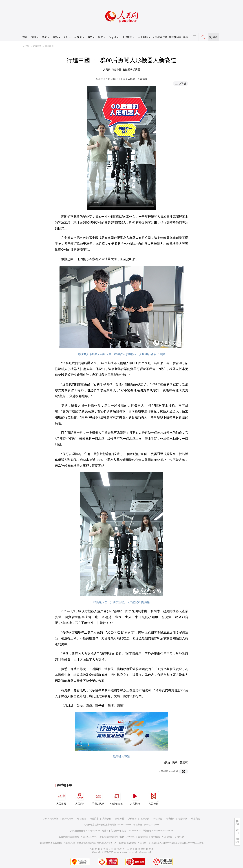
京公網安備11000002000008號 (189, 843)
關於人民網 (68, 819)
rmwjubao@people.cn (163, 831)
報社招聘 (82, 819)
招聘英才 (94, 819)
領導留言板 (117, 798)
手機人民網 (98, 798)
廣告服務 (107, 819)
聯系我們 (196, 819)
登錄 (215, 37)
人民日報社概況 (51, 819)
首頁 (25, 37)
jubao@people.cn (152, 825)
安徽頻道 (37, 46)
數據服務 (145, 819)
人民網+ (80, 798)
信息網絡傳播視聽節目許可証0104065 (57, 843)
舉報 (186, 37)
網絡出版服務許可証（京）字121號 (139, 843)
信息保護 (183, 819)
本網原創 (49, 46)
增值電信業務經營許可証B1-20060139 (117, 837)
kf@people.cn (94, 831)
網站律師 (170, 819)
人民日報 (61, 798)
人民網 (26, 46)
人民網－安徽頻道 (138, 79)
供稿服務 (132, 819)
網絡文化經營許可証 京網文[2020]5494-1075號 (99, 843)
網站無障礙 (175, 37)
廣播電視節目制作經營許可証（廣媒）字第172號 (161, 837)
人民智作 (153, 798)
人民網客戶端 (160, 37)
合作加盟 (119, 819)
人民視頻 (135, 798)
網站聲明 (158, 819)
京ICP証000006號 (166, 843)
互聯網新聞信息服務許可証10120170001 (78, 837)
